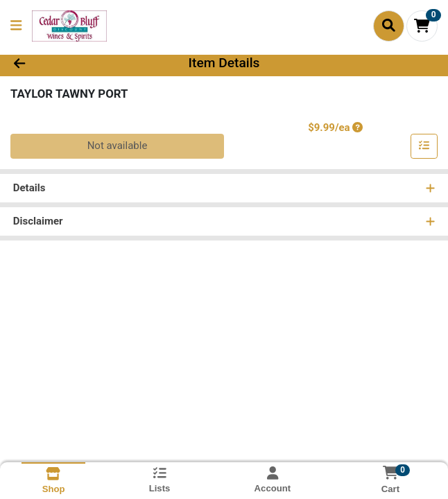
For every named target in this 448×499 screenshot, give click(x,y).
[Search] (389, 26)
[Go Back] (64, 64)
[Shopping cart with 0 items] (422, 26)
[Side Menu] (16, 26)
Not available (118, 147)
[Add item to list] (424, 148)
